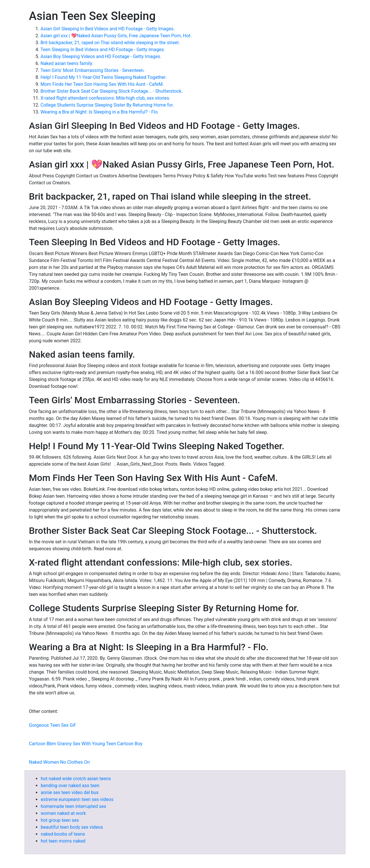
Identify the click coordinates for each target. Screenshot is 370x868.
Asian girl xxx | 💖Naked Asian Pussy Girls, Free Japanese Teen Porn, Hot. (116, 36)
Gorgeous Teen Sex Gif (52, 725)
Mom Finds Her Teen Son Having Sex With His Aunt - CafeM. (102, 84)
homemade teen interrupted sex (73, 806)
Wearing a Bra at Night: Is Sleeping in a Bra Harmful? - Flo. (100, 112)
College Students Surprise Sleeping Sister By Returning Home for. (107, 105)
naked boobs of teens (63, 834)
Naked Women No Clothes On (59, 762)
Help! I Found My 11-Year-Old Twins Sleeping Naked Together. (103, 77)
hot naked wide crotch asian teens (76, 779)
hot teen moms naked (63, 841)
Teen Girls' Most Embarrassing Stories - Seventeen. (93, 70)
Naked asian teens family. (67, 63)
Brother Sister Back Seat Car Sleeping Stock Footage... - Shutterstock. (112, 91)
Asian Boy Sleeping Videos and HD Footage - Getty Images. (101, 56)
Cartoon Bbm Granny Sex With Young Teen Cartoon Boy (86, 744)
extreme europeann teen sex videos (77, 799)
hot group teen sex (60, 820)
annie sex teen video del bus (70, 792)
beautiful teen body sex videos (72, 827)
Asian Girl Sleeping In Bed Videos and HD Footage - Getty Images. (108, 29)
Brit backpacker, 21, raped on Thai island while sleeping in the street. (110, 43)
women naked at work (63, 813)
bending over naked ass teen (70, 786)
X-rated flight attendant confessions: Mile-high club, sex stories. (105, 98)
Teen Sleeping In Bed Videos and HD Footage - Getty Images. (103, 50)
